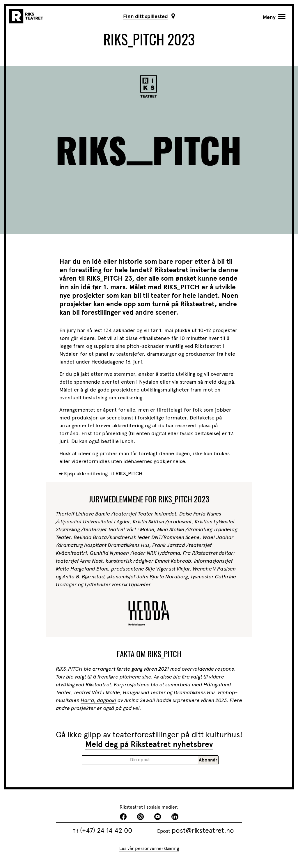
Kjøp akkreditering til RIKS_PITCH (103, 474)
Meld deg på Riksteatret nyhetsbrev (149, 744)
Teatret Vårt (88, 692)
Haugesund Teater (144, 692)
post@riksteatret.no (203, 831)
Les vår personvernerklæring (149, 848)
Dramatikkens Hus (195, 692)
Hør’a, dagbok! (99, 700)
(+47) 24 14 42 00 (106, 831)
